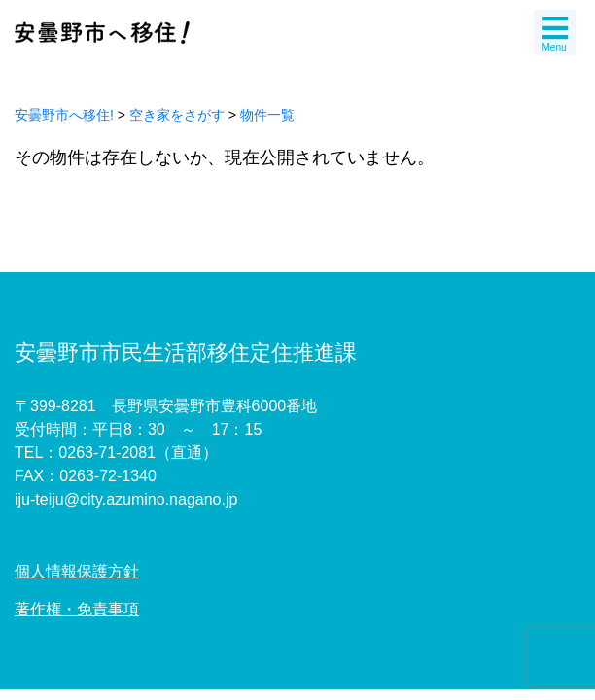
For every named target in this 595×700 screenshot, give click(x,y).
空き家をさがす (177, 115)
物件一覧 (267, 115)
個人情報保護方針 (77, 571)
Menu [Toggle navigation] (555, 33)
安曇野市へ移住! (64, 115)
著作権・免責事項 (77, 609)
